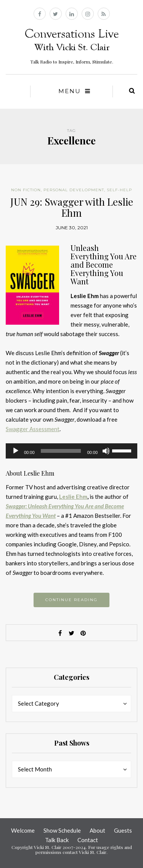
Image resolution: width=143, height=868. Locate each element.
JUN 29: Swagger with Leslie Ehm (72, 207)
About (97, 830)
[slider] (61, 451)
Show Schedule (62, 830)
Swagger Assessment (33, 429)
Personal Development (74, 190)
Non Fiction (26, 190)
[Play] (16, 451)
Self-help (119, 190)
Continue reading (71, 600)
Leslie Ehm (73, 497)
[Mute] (106, 451)
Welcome (23, 830)
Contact (88, 840)
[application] (71, 451)
